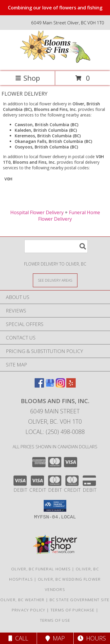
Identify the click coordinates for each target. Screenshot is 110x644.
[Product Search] (56, 246)
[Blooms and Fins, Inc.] (55, 63)
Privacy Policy (29, 610)
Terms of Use (55, 620)
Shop (28, 78)
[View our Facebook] (39, 386)
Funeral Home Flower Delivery (69, 216)
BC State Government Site (80, 600)
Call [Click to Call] (18, 638)
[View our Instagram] (60, 386)
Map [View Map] (55, 638)
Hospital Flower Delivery (37, 212)
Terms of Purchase (73, 610)
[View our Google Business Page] (50, 386)
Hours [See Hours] (92, 638)
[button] (55, 506)
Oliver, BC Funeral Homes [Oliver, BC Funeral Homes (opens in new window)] (41, 569)
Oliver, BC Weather (22, 600)
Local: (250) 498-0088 (55, 432)
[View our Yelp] (71, 386)
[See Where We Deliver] (55, 280)
